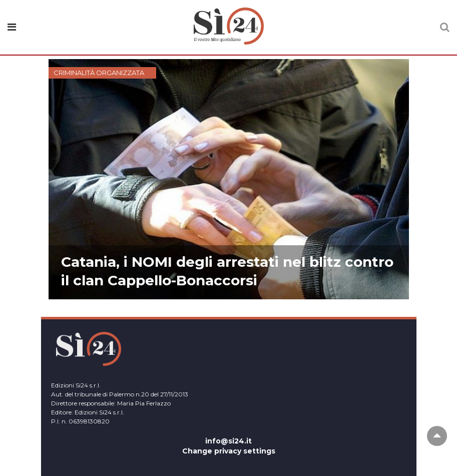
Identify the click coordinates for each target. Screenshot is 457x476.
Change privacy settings (229, 451)
